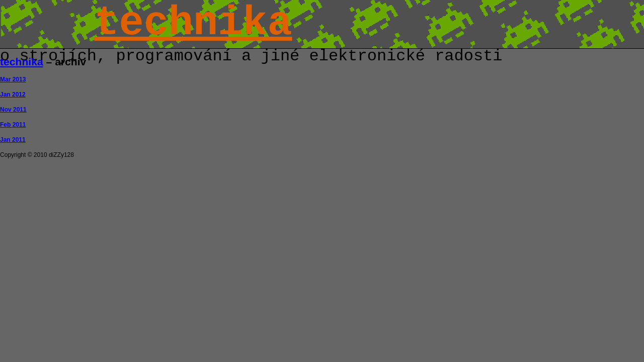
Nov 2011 (13, 110)
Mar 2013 (13, 79)
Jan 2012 (13, 95)
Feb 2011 (13, 125)
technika (193, 23)
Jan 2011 (13, 140)
